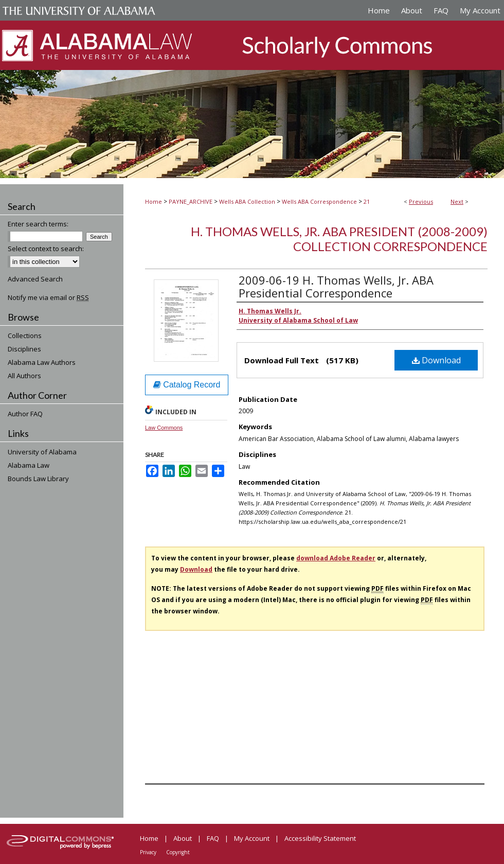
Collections (25, 336)
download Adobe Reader (336, 558)
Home (154, 201)
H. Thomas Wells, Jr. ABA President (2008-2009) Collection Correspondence (339, 239)
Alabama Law (29, 465)
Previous (421, 201)
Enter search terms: (38, 224)
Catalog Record (187, 385)
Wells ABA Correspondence (319, 201)
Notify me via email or (48, 297)
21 (367, 201)
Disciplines (24, 349)
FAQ (213, 838)
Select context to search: (46, 249)
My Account (252, 838)
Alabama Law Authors (42, 362)
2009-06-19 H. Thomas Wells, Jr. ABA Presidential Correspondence (336, 286)
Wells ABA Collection (247, 201)
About (183, 838)
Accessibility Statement (320, 838)
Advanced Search (35, 279)
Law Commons (164, 428)
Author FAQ (25, 414)
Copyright (178, 852)
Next (457, 201)
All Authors (24, 376)
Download (436, 360)
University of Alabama (42, 452)
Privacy (148, 852)
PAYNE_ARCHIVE (191, 201)
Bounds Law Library (38, 479)
